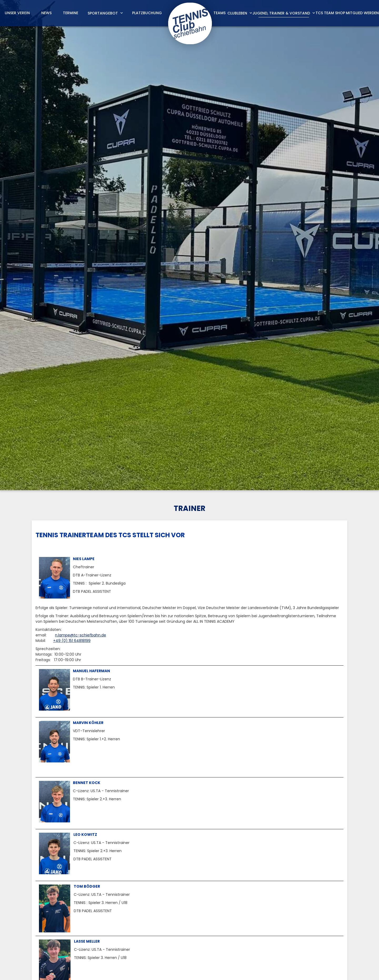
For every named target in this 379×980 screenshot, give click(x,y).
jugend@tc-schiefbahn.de (272, 769)
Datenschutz (336, 970)
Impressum (306, 970)
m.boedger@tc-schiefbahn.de (226, 940)
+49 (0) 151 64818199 (72, 245)
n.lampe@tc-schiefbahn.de (81, 240)
